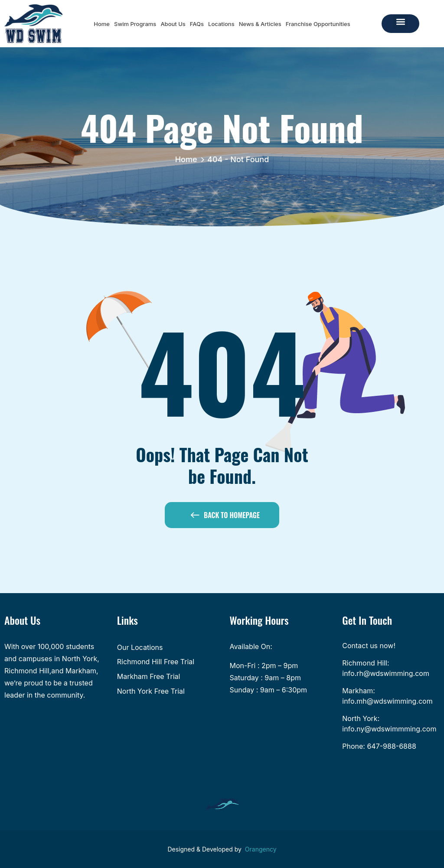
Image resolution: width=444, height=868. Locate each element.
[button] (400, 21)
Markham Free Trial (149, 676)
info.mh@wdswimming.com (387, 701)
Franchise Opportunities (318, 24)
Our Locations (140, 647)
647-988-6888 (391, 746)
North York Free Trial (151, 691)
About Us (173, 24)
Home (102, 24)
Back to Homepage (225, 517)
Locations (221, 24)
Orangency (261, 849)
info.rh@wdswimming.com (386, 673)
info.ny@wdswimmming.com (389, 729)
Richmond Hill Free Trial (156, 662)
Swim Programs (135, 24)
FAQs (197, 24)
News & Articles (260, 24)
